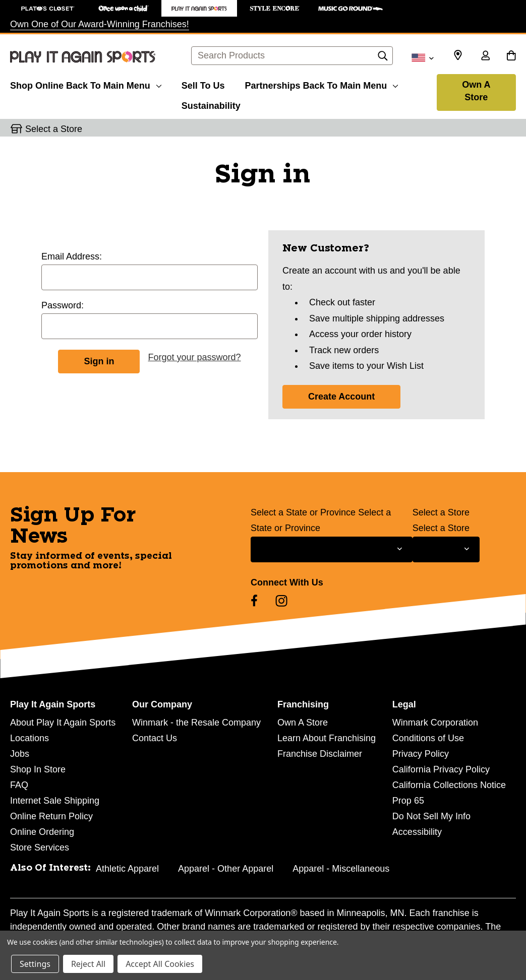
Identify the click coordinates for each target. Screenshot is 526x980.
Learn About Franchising (327, 738)
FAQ (19, 785)
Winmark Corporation (435, 723)
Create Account (341, 397)
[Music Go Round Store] (350, 8)
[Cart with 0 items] (511, 56)
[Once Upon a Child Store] (124, 8)
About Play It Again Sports (63, 723)
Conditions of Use (428, 738)
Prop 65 (408, 801)
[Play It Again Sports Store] (199, 8)
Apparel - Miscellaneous (341, 869)
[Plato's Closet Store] (48, 8)
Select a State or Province (303, 512)
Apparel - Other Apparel (226, 869)
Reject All (88, 964)
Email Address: (72, 256)
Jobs (20, 754)
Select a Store (441, 512)
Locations (30, 738)
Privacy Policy (421, 754)
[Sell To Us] (203, 84)
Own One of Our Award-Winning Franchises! (100, 24)
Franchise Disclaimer (320, 754)
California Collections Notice (449, 785)
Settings (35, 964)
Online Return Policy (51, 816)
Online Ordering (42, 832)
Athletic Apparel (127, 869)
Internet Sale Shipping (55, 801)
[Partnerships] (321, 84)
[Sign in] (485, 56)
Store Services (40, 847)
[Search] (383, 58)
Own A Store (476, 91)
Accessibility (417, 832)
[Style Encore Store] (275, 8)
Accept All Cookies (160, 964)
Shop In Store (38, 769)
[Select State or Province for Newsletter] (332, 549)
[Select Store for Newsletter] (446, 549)
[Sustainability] (211, 104)
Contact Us (155, 738)
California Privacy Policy (441, 769)
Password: (63, 305)
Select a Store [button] (54, 129)
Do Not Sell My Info (431, 816)
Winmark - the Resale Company (196, 723)
